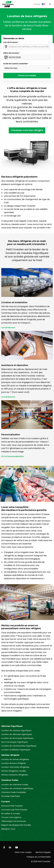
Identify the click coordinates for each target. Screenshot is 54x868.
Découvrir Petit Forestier (12, 806)
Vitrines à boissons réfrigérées (15, 775)
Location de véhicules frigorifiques (17, 734)
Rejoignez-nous (8, 829)
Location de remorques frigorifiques (17, 738)
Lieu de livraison (10, 42)
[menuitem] (39, 4)
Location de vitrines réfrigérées (15, 759)
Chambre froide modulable (14, 792)
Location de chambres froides (15, 785)
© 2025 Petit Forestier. (41, 861)
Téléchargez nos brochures (14, 821)
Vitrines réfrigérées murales (14, 771)
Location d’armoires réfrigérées (15, 767)
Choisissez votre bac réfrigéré (27, 130)
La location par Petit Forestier (14, 810)
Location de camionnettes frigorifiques (19, 746)
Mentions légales (43, 852)
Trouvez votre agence (11, 817)
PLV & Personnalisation (13, 456)
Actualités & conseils (11, 814)
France (39, 4)
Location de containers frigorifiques (17, 788)
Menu (50, 4)
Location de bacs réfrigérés (14, 763)
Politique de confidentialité (39, 857)
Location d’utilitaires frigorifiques (16, 750)
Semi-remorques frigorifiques (15, 742)
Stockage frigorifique (11, 796)
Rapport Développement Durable (16, 825)
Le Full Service (8, 328)
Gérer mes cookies (23, 852)
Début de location (11, 53)
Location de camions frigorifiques (16, 730)
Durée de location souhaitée (15, 64)
